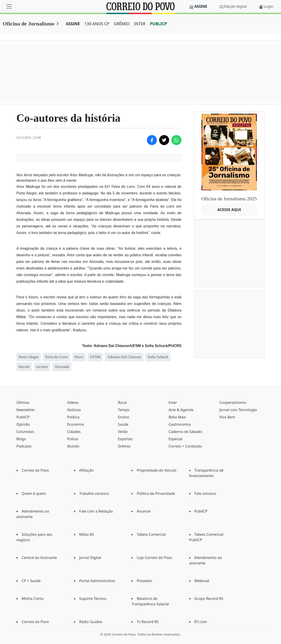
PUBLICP (158, 24)
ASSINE (73, 24)
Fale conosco (205, 493)
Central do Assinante (39, 558)
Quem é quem (34, 493)
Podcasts (24, 446)
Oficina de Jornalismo (29, 24)
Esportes (125, 439)
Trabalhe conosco (94, 493)
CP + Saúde (31, 581)
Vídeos (73, 402)
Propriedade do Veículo (157, 470)
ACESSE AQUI (229, 210)
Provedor (144, 581)
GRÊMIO (122, 24)
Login (268, 6)
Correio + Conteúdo (185, 446)
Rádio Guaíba (90, 622)
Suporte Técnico (93, 599)
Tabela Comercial (151, 534)
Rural (122, 402)
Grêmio (124, 446)
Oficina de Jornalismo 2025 (229, 199)
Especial (176, 439)
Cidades (74, 432)
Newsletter (26, 410)
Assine (201, 6)
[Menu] (9, 6)
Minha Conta (33, 599)
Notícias (74, 410)
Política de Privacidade (156, 493)
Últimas (23, 402)
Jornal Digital (90, 558)
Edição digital (236, 6)
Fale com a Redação (96, 511)
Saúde (123, 424)
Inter (173, 402)
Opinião (23, 424)
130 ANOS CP (97, 24)
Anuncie (144, 511)
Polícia (73, 439)
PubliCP (23, 417)
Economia (75, 424)
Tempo (124, 410)
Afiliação (86, 470)
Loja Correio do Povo (154, 558)
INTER (140, 24)
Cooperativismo (233, 402)
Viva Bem (227, 417)
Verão (123, 432)
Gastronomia (180, 424)
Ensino (123, 417)
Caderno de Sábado (185, 432)
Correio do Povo (35, 470)
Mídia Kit (87, 534)
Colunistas (25, 432)
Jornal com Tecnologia (238, 410)
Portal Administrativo (97, 581)
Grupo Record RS (209, 599)
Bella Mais (177, 417)
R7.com (201, 622)
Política (73, 417)
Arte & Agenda (181, 410)
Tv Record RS (148, 622)
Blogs (21, 439)
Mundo (73, 446)
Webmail (202, 581)
